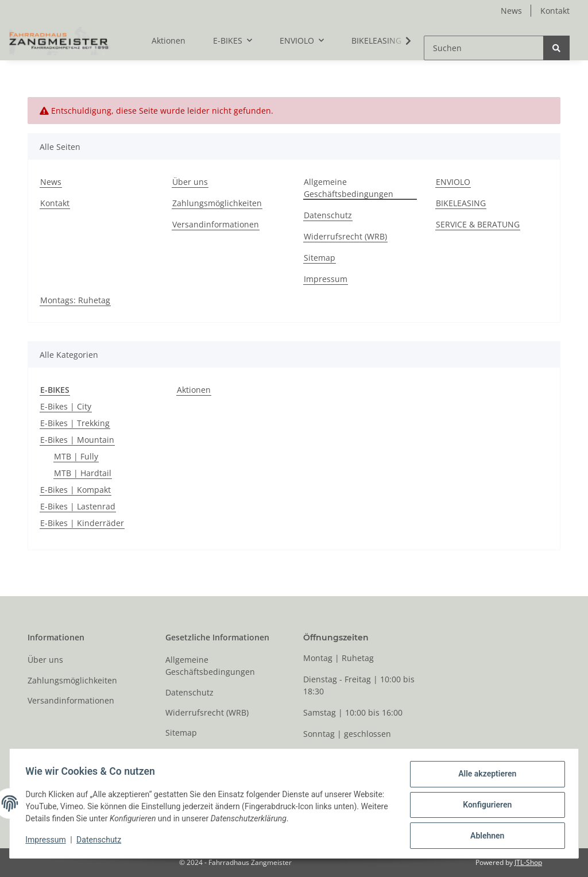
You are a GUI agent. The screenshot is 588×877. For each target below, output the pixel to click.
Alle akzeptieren (484, 776)
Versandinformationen (216, 224)
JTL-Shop (528, 862)
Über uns (190, 182)
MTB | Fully (76, 456)
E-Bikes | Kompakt (76, 490)
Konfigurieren (484, 806)
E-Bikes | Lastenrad (78, 506)
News (511, 11)
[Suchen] (484, 48)
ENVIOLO (453, 182)
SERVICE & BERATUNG (478, 224)
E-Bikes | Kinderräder (82, 523)
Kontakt (555, 11)
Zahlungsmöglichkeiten (217, 203)
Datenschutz (328, 215)
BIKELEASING (376, 40)
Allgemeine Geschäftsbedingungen (349, 188)
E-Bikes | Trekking (75, 423)
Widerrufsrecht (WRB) (345, 236)
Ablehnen (484, 836)
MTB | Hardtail (83, 473)
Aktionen (194, 390)
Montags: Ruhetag (75, 300)
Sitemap (320, 258)
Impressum (326, 279)
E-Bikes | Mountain (77, 440)
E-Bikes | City (66, 406)
